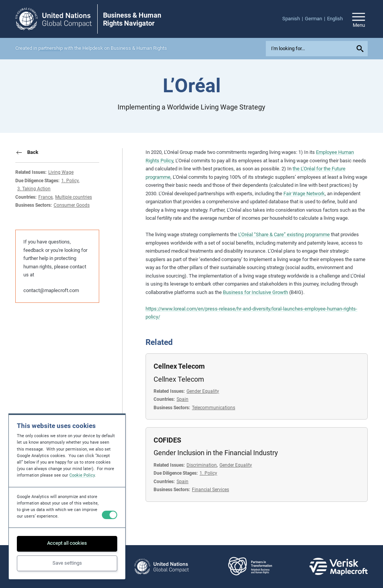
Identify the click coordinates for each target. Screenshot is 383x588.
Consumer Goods (72, 205)
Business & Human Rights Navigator (132, 19)
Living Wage (61, 172)
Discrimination (202, 465)
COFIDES (167, 440)
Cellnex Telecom (179, 366)
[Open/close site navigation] (359, 19)
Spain (182, 399)
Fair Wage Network (304, 194)
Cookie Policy (82, 475)
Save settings (67, 563)
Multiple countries (74, 197)
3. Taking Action (34, 189)
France (45, 197)
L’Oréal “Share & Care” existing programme (284, 234)
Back (33, 152)
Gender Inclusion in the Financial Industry (216, 453)
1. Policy (70, 180)
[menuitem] (294, 19)
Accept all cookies (67, 543)
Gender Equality (203, 391)
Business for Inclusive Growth (255, 292)
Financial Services (210, 489)
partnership (51, 48)
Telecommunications (214, 408)
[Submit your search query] (361, 49)
